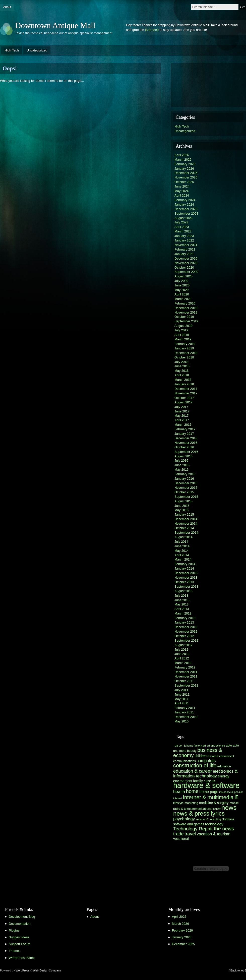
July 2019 (181, 330)
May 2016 (181, 470)
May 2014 (181, 551)
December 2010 (186, 717)
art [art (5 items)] (204, 746)
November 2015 (186, 488)
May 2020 (181, 290)
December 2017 (186, 389)
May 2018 (181, 371)
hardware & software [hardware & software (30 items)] (206, 785)
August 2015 (183, 501)
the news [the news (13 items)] (224, 829)
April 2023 (182, 227)
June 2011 (182, 694)
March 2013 (183, 613)
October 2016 (184, 447)
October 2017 (184, 398)
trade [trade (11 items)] (178, 834)
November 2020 (186, 263)
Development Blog (22, 917)
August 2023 (183, 218)
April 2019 (182, 335)
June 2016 (182, 465)
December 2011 (186, 672)
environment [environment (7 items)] (183, 781)
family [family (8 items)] (198, 781)
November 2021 (186, 245)
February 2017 (185, 429)
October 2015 (184, 492)
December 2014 (186, 519)
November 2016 (186, 443)
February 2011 (185, 708)
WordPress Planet (22, 958)
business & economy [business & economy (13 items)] (198, 753)
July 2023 (181, 222)
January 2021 (184, 254)
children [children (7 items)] (201, 756)
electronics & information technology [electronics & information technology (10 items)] (205, 774)
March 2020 (183, 299)
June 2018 (182, 366)
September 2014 (186, 533)
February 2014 (185, 564)
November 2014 (186, 524)
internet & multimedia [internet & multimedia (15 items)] (208, 798)
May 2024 (181, 191)
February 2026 (185, 164)
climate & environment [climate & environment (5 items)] (221, 756)
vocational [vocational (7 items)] (181, 839)
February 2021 (185, 249)
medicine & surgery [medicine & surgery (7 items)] (214, 803)
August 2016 (183, 456)
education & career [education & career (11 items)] (193, 771)
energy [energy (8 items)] (224, 776)
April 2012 (182, 658)
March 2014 (183, 559)
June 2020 (182, 285)
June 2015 (182, 506)
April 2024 (182, 195)
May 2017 (181, 416)
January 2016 (184, 479)
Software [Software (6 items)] (228, 819)
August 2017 (183, 402)
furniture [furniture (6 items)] (210, 781)
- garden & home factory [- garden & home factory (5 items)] (188, 746)
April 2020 (182, 294)
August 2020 (183, 276)
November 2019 (186, 312)
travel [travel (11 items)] (190, 834)
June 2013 (182, 600)
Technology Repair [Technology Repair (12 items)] (193, 829)
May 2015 (181, 510)
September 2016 (186, 452)
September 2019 (186, 321)
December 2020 (186, 258)
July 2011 (181, 690)
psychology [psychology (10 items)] (184, 819)
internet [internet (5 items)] (178, 798)
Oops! (10, 68)
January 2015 (184, 514)
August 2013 (183, 591)
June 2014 (182, 546)
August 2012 (183, 645)
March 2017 (183, 425)
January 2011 (184, 712)
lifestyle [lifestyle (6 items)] (178, 803)
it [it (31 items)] (236, 797)
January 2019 (184, 348)
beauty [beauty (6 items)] (192, 751)
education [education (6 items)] (224, 766)
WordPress (22, 970)
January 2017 (184, 434)
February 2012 (185, 667)
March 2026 (183, 160)
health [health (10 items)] (179, 791)
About (7, 7)
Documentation (20, 924)
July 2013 (181, 596)
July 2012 (181, 650)
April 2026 (182, 155)
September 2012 (186, 640)
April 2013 (182, 609)
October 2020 (184, 267)
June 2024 (182, 186)
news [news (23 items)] (229, 808)
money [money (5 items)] (216, 809)
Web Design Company (47, 970)
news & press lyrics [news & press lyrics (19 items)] (199, 813)
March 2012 (183, 663)
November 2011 (186, 676)
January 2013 (184, 622)
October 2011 (184, 681)
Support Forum (19, 944)
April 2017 (182, 420)
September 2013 (186, 587)
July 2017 (181, 407)
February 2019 (185, 344)
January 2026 (184, 169)
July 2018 (181, 362)
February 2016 (185, 474)
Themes (15, 951)
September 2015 (186, 497)
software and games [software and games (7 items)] (189, 824)
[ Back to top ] (237, 970)
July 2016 (181, 461)
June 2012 (182, 654)
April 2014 (182, 555)
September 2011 (186, 685)
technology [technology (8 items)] (214, 824)
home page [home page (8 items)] (209, 792)
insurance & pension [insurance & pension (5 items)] (231, 792)
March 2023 (183, 231)
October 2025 (184, 182)
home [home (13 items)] (192, 791)
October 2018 (184, 357)
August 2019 (183, 326)
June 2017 (182, 411)
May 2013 (181, 604)
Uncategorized (37, 50)
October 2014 (184, 528)
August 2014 (183, 537)
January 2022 (184, 240)
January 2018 (184, 384)
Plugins (14, 930)
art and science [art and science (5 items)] (216, 746)
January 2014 (184, 568)
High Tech (12, 50)
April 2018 (182, 375)
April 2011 (182, 703)
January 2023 (184, 236)
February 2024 (185, 200)
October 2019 (184, 317)
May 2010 (181, 721)
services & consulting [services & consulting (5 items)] (208, 819)
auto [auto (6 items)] (229, 746)
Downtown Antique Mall (55, 25)
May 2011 (181, 699)
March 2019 (183, 339)
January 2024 (184, 204)
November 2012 (186, 631)
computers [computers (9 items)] (206, 761)
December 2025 (186, 173)
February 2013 (185, 618)
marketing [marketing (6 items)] (191, 803)
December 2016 (186, 438)
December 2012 (186, 627)
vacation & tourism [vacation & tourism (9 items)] (214, 834)
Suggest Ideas (19, 937)
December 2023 (186, 209)
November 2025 (186, 177)
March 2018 (183, 380)
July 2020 (181, 281)
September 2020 (186, 272)
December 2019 (186, 308)
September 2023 (186, 213)
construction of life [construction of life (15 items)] (195, 766)
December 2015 (186, 483)
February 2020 (185, 303)
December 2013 (186, 573)
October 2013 (184, 582)
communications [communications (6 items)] (184, 761)
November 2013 (186, 577)
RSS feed (152, 30)
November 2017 (186, 393)
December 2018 (186, 353)
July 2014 (181, 542)
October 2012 (184, 636)
